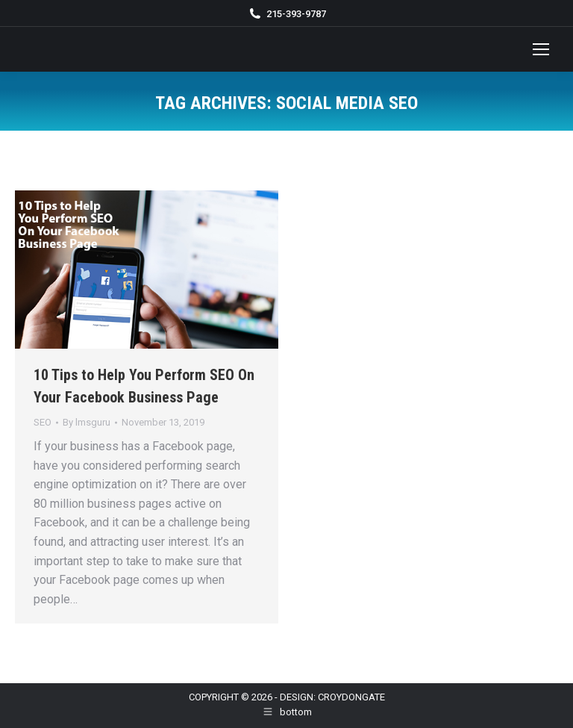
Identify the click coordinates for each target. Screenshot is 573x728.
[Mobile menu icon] (541, 49)
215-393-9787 (296, 14)
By (87, 422)
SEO (43, 422)
